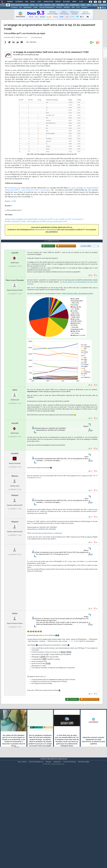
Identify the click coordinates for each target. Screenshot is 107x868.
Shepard (15, 538)
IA (37, 5)
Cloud (32, 5)
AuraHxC (15, 496)
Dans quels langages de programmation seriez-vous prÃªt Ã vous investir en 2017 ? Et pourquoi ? (52, 203)
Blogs (33, 2)
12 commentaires (36, 52)
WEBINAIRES (27, 8)
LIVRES (35, 8)
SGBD (83, 5)
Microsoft (47, 5)
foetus (15, 656)
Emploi (58, 2)
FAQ (27, 2)
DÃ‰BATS (67, 8)
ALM (41, 5)
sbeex (15, 432)
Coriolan (25, 52)
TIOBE (14, 216)
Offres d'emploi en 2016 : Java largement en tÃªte (78, 336)
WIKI (73, 8)
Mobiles (95, 5)
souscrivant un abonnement (46, 244)
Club (81, 2)
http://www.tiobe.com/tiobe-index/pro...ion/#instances (47, 576)
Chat (39, 2)
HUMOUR (84, 8)
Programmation (75, 5)
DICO (78, 8)
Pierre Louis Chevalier (15, 323)
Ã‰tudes (66, 2)
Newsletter (48, 2)
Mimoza (15, 518)
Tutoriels (19, 2)
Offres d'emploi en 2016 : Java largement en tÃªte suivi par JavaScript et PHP (37, 236)
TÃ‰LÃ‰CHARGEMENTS (47, 8)
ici (32, 211)
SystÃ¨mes (103, 5)
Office (89, 5)
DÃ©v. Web (60, 5)
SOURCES (59, 8)
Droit (74, 2)
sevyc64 (15, 295)
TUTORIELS (14, 8)
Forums (10, 2)
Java (53, 5)
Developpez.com (14, 202)
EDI (67, 5)
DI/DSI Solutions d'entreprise (20, 5)
